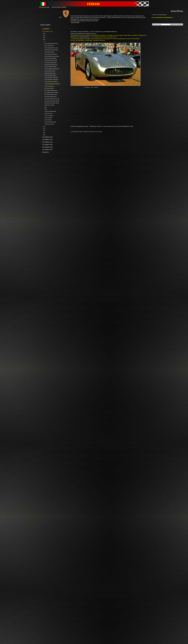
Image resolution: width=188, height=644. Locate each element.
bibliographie (45, 152)
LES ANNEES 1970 (46, 139)
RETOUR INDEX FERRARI (59, 7)
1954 (43, 41)
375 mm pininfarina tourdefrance (49, 81)
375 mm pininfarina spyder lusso (49, 77)
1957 (43, 131)
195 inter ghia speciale (47, 124)
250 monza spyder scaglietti (48, 58)
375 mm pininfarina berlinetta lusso (50, 69)
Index (92, 87)
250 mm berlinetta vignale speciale (50, 56)
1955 (43, 126)
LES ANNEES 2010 (46, 149)
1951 (43, 35)
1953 (43, 39)
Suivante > (96, 87)
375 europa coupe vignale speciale (50, 103)
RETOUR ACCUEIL (44, 7)
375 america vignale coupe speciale (50, 99)
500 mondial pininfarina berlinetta (49, 92)
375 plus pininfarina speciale (48, 75)
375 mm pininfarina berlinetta (48, 66)
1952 (43, 37)
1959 (43, 135)
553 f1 (44, 107)
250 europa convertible (47, 52)
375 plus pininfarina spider (48, 73)
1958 (43, 133)
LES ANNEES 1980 (46, 142)
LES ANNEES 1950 (46, 31)
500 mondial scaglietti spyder (48, 96)
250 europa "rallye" (46, 113)
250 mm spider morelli (47, 45)
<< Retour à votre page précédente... (159, 15)
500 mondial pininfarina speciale (49, 43)
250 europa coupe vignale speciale (50, 101)
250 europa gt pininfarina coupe (49, 48)
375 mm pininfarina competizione (49, 79)
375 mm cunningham (47, 115)
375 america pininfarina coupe (49, 60)
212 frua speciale (46, 120)
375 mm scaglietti (46, 118)
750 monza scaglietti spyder (48, 111)
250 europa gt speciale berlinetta (49, 50)
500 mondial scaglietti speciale (49, 90)
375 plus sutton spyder (47, 88)
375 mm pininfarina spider (48, 71)
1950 (43, 33)
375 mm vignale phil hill (47, 86)
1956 (43, 128)
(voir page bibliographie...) (84, 37)
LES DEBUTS (45, 28)
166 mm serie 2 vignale (47, 105)
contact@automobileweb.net (110, 32)
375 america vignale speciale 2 (49, 64)
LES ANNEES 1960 (46, 137)
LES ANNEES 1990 (46, 144)
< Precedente (87, 87)
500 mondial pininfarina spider (49, 94)
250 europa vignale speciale (48, 122)
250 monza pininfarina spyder (49, 54)
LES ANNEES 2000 (46, 147)
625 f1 (44, 109)
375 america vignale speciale (48, 62)
